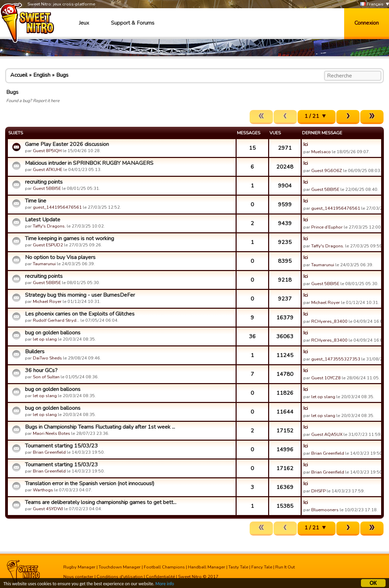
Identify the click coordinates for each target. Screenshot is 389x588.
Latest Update (43, 220)
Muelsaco (321, 152)
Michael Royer (47, 302)
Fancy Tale (262, 567)
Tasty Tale (238, 567)
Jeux (84, 23)
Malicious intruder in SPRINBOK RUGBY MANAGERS (89, 163)
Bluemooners (325, 510)
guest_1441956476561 (57, 207)
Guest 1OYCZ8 (326, 378)
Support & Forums (133, 23)
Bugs (62, 75)
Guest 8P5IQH (47, 151)
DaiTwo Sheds (47, 358)
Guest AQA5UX (327, 434)
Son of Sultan (46, 377)
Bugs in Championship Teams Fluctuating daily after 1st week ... (100, 427)
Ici (306, 144)
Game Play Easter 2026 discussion (67, 144)
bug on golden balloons (53, 333)
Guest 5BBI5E (47, 188)
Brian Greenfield (49, 452)
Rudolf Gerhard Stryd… (56, 320)
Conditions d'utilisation (120, 577)
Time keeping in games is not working (70, 238)
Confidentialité (160, 577)
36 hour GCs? (41, 370)
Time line (36, 201)
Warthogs (43, 490)
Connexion (367, 23)
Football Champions (164, 567)
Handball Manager (207, 567)
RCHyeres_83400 (329, 321)
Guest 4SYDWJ (48, 509)
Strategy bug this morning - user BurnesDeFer (80, 295)
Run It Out (285, 567)
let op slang (45, 339)
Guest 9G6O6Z (327, 171)
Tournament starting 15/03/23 (61, 446)
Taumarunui (44, 264)
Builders (35, 352)
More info (165, 585)
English (42, 75)
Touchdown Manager (120, 567)
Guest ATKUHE (48, 170)
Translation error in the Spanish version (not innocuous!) (90, 483)
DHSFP (318, 491)
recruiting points (44, 182)
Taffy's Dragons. (49, 226)
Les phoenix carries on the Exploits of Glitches (80, 314)
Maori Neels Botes (52, 433)
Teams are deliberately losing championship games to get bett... (101, 502)
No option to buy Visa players (60, 257)
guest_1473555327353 (336, 359)
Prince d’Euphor (327, 227)
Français (372, 4)
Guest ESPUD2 (48, 245)
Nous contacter (78, 577)
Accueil (19, 75)
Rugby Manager (79, 567)
